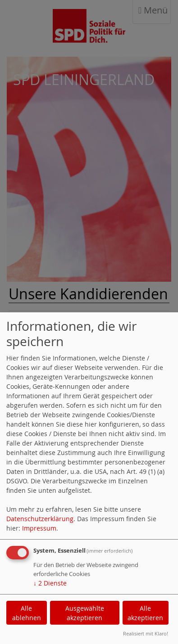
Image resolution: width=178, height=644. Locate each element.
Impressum (39, 528)
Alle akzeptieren (145, 613)
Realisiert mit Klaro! (146, 633)
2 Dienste (50, 583)
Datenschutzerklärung (40, 519)
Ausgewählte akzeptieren (85, 613)
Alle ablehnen (27, 613)
